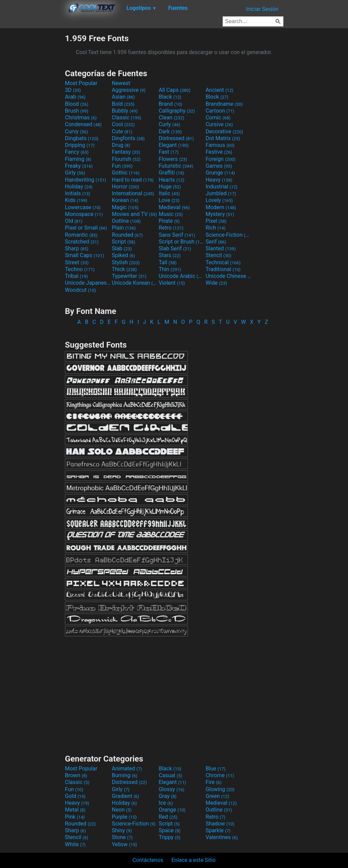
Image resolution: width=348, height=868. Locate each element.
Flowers (173, 159)
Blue (216, 769)
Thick (124, 269)
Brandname (224, 104)
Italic (169, 193)
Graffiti (171, 173)
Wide (216, 283)
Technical (223, 262)
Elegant (174, 145)
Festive (219, 152)
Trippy (170, 837)
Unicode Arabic (181, 276)
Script (124, 242)
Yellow (124, 844)
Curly (170, 124)
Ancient (220, 90)
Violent (172, 283)
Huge (170, 187)
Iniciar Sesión (262, 9)
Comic (218, 118)
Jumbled (221, 193)
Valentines (222, 837)
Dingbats (82, 138)
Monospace (84, 214)
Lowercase (83, 207)
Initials (78, 193)
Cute (122, 131)
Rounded (127, 235)
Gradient (125, 796)
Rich (216, 228)
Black (170, 97)
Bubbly (125, 111)
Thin (170, 269)
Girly (75, 173)
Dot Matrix (223, 138)
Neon (122, 810)
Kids (76, 200)
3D (73, 90)
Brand (170, 104)
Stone (122, 837)
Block (217, 97)
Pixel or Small (86, 228)
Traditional (223, 269)
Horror (126, 187)
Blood (77, 104)
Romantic (81, 235)
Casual (170, 775)
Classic (127, 118)
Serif (216, 242)
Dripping (80, 145)
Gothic (126, 173)
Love (169, 200)
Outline (126, 221)
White (75, 844)
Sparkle (218, 830)
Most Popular (81, 83)
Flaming (78, 159)
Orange (172, 810)
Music (171, 214)
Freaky (79, 166)
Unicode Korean (135, 283)
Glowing (220, 789)
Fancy (77, 152)
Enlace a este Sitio (193, 860)
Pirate (169, 221)
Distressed (176, 138)
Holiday (79, 187)
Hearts (171, 180)
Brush (77, 111)
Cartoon (220, 111)
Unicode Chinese (228, 276)
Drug (121, 145)
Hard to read (133, 180)
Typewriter (129, 276)
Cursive (219, 124)
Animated (127, 769)
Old (74, 221)
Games (219, 166)
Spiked (123, 255)
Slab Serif (175, 248)
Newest (121, 83)
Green (217, 796)
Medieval (174, 207)
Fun (122, 166)
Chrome (220, 775)
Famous (220, 145)
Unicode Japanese (88, 283)
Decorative (224, 131)
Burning (125, 775)
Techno (80, 269)
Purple (124, 817)
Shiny (122, 830)
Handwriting (85, 180)
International (133, 193)
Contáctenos (148, 860)
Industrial (222, 187)
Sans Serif (177, 235)
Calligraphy (177, 111)
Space (170, 830)
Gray (168, 796)
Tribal (76, 276)
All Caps (175, 90)
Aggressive (129, 90)
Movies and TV (134, 214)
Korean (125, 200)
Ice (166, 803)
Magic (125, 207)
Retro (171, 228)
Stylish (126, 262)
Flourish (126, 159)
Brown (76, 775)
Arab (75, 97)
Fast (169, 152)
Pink (75, 817)
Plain (124, 228)
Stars (170, 255)
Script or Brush (181, 242)
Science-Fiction (228, 235)
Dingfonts (128, 138)
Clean (171, 118)
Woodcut (80, 290)
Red (168, 817)
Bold (123, 104)
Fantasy (126, 152)
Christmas (81, 118)
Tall (168, 262)
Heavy (219, 180)
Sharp (77, 248)
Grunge (220, 173)
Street (77, 262)
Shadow (220, 824)
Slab (122, 248)
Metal (75, 810)
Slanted (221, 248)
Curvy (76, 131)
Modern (221, 207)
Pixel (216, 221)
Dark (170, 131)
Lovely (219, 200)
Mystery (220, 214)
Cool (123, 124)
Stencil (219, 255)
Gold (75, 796)
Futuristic (176, 166)
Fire (214, 782)
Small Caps (84, 255)
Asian (123, 97)
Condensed (83, 124)
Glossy (172, 789)
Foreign (221, 159)
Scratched (82, 242)
